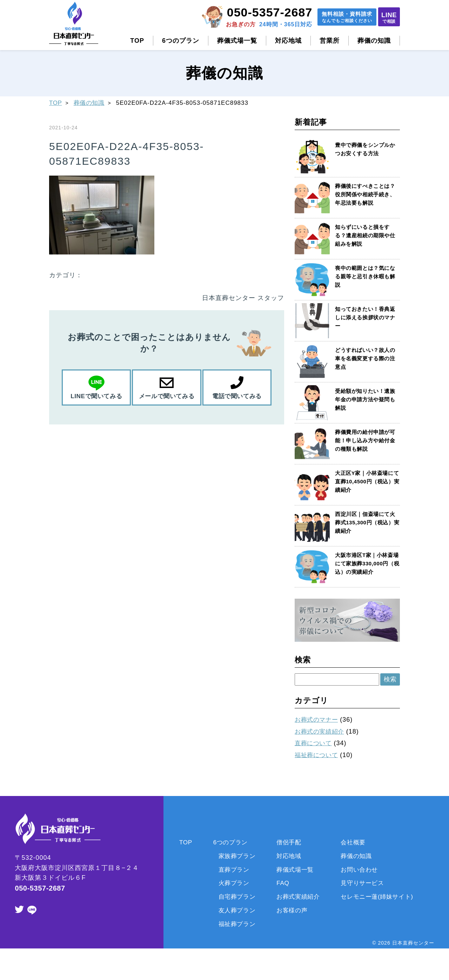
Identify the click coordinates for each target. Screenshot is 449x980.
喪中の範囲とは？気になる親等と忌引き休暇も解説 (366, 276)
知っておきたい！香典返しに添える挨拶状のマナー (366, 317)
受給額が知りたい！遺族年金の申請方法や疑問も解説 (366, 399)
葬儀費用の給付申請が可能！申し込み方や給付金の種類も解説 (366, 440)
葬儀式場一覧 (237, 41)
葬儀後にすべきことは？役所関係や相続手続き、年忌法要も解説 (366, 194)
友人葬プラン (233, 910)
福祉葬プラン (233, 924)
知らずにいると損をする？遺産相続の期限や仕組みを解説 (366, 235)
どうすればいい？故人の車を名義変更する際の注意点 (366, 358)
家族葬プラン (233, 856)
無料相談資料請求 (336, 18)
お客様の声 (291, 910)
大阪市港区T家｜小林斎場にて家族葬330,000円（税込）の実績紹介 (365, 563)
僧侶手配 (287, 842)
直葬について (315, 743)
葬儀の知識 (374, 41)
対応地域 (288, 41)
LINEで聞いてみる (96, 396)
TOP (137, 41)
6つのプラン (181, 41)
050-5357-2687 (255, 12)
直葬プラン (230, 870)
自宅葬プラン (233, 897)
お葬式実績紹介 (297, 897)
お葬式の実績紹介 (321, 731)
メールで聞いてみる (166, 396)
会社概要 (355, 842)
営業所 (330, 41)
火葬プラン (230, 883)
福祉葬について (318, 755)
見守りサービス (365, 883)
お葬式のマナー (318, 720)
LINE (386, 17)
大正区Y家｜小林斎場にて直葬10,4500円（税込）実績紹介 (365, 481)
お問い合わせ (362, 870)
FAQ (281, 883)
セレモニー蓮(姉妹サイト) (381, 897)
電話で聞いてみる (237, 396)
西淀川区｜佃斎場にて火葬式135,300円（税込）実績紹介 (366, 522)
